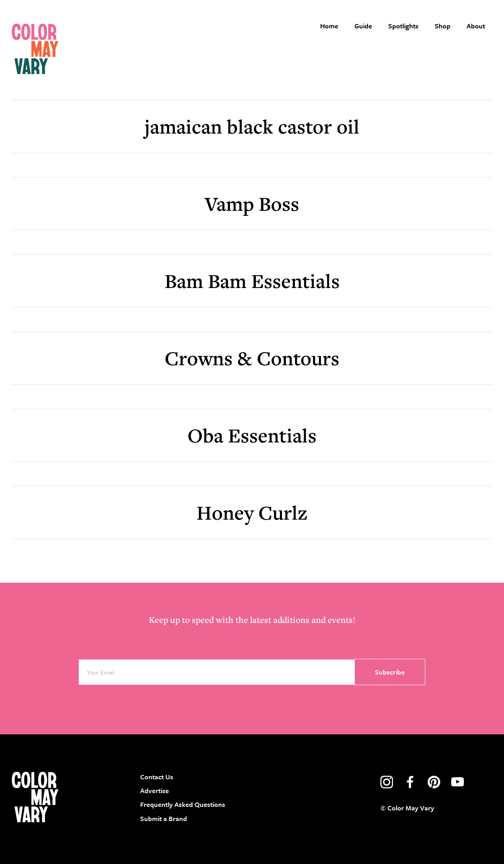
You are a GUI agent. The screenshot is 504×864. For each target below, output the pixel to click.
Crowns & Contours (252, 358)
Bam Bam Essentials (252, 281)
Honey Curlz (252, 512)
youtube (458, 782)
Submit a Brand (164, 818)
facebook (410, 782)
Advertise (155, 791)
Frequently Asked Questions (183, 804)
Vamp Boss (252, 203)
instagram (387, 782)
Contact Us (157, 777)
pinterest (434, 782)
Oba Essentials (252, 435)
